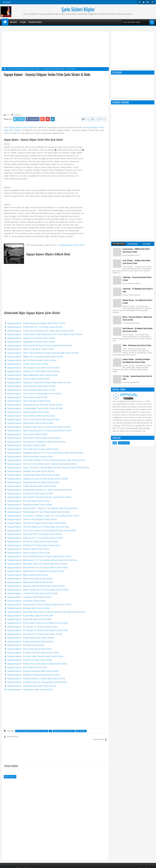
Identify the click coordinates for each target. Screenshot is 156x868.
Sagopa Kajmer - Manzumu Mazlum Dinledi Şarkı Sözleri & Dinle (36, 586)
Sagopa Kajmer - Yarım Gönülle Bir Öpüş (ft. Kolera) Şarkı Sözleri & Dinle (40, 346)
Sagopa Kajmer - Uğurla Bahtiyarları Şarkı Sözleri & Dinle (32, 375)
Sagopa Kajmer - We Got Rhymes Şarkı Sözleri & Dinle (32, 360)
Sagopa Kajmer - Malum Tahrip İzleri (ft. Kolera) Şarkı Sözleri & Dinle (38, 590)
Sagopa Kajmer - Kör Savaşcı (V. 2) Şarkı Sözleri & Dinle (32, 627)
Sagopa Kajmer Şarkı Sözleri (21, 127)
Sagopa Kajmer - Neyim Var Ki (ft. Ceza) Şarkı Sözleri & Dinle (35, 534)
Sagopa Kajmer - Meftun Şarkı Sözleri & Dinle (28, 575)
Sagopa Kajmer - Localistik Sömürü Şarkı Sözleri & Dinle (33, 593)
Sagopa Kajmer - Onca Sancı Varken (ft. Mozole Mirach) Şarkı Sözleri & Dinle (42, 531)
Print (95, 119)
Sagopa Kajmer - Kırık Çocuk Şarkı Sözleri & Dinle (30, 649)
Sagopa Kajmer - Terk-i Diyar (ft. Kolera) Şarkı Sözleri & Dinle (34, 394)
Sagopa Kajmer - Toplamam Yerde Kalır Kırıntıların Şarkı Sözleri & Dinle (39, 383)
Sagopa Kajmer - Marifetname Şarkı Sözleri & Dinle (30, 582)
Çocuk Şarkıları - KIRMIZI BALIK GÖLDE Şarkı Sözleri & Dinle (136, 142)
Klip (115, 334)
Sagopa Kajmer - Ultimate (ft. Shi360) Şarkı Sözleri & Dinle (33, 371)
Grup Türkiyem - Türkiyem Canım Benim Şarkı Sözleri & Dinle (136, 153)
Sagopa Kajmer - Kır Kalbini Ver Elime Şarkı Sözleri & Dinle (33, 653)
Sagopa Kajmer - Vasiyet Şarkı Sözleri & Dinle (28, 364)
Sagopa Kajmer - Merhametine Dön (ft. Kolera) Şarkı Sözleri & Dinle (38, 568)
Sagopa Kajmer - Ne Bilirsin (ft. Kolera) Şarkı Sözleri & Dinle (34, 545)
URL (103, 119)
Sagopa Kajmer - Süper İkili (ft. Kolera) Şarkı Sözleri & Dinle (34, 438)
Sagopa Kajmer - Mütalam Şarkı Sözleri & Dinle (28, 549)
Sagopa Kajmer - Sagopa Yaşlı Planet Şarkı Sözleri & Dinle (33, 475)
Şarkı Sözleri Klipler (78, 9)
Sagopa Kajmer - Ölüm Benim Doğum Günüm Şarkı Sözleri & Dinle (37, 523)
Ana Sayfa (7, 2)
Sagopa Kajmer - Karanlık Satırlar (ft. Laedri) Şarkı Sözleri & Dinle (36, 679)
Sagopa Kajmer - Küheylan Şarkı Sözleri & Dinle (29, 608)
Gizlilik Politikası (35, 22)
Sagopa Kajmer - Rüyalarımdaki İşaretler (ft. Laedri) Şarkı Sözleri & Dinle (40, 490)
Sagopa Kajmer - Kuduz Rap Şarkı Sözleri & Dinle (29, 619)
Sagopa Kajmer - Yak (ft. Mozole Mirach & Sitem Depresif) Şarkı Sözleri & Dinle (43, 353)
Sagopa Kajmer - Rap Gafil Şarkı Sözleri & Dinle (28, 501)
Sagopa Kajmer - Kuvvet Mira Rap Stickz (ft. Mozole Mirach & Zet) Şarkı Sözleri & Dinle (46, 612)
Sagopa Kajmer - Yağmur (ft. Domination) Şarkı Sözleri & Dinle (35, 357)
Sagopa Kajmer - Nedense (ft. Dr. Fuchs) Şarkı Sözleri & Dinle (35, 538)
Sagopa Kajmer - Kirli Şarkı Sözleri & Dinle (26, 645)
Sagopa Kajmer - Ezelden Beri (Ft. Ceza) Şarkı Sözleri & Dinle (35, 327)
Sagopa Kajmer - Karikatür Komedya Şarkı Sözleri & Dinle (33, 671)
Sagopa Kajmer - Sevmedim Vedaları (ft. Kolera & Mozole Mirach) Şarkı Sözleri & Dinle (46, 460)
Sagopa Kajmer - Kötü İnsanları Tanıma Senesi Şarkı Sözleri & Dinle (38, 623)
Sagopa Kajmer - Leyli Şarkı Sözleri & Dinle (27, 601)
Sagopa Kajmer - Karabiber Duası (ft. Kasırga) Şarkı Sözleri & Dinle (37, 682)
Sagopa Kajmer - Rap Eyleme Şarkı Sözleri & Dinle (30, 505)
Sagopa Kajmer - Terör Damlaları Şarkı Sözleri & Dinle (31, 390)
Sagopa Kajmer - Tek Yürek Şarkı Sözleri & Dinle (29, 401)
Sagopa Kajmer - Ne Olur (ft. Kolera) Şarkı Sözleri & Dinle (33, 542)
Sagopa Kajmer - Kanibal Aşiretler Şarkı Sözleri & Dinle (32, 686)
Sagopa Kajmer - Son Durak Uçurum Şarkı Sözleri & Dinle (33, 449)
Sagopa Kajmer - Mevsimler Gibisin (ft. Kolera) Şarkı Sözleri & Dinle (37, 564)
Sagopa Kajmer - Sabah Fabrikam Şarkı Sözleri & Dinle (32, 486)
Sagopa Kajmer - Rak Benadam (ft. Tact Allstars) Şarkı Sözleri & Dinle (38, 512)
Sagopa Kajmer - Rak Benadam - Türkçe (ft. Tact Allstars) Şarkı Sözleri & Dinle (42, 508)
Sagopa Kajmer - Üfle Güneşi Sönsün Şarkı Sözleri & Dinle (33, 368)
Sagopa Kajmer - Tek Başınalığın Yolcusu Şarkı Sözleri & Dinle (35, 408)
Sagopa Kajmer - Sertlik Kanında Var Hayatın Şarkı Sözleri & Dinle (37, 323)
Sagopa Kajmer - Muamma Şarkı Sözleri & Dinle (29, 553)
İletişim (23, 22)
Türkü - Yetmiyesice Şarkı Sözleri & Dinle (137, 237)
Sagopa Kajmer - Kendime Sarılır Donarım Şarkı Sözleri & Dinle (35, 656)
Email (86, 119)
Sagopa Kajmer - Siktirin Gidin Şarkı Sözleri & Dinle (30, 457)
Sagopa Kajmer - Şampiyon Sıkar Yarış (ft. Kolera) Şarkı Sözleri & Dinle (39, 427)
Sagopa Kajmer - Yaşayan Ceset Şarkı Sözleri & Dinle (31, 338)
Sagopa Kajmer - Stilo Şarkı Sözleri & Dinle (27, 445)
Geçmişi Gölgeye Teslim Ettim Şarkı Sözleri (31, 731)
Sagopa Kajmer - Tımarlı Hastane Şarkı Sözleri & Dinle (32, 386)
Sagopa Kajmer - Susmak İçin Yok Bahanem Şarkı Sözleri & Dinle (37, 442)
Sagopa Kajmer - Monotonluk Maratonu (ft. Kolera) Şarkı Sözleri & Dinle (39, 556)
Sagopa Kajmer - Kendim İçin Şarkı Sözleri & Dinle (30, 660)
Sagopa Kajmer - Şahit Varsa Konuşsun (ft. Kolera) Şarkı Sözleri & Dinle (39, 431)
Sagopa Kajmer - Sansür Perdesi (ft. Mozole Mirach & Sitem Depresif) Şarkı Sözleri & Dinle (48, 468)
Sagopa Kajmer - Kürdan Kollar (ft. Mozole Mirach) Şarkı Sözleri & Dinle (39, 605)
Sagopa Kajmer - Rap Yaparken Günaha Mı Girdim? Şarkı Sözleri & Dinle (39, 497)
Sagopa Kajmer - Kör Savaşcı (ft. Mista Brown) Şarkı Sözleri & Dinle (38, 630)
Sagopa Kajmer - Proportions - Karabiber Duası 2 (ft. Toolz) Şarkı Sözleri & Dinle (43, 516)
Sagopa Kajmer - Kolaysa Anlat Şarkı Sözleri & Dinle (31, 642)
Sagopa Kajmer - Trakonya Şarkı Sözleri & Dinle (29, 379)
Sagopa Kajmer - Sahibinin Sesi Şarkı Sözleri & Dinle (31, 471)
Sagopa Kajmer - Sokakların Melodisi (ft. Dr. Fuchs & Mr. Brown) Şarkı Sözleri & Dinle (45, 453)
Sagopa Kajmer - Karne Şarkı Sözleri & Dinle (27, 667)
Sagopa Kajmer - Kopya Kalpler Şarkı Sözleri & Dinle (31, 638)
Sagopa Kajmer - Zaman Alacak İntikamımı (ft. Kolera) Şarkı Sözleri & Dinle (41, 331)
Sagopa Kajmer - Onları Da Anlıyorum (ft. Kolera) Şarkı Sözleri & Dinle (38, 527)
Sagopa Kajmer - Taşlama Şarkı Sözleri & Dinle (28, 412)
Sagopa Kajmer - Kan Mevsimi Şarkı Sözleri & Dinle (30, 690)
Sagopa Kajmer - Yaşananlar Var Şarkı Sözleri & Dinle (31, 342)
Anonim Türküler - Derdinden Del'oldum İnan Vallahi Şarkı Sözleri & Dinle (136, 252)
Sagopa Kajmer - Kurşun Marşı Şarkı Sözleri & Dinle (30, 616)
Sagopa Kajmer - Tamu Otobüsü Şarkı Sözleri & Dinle (31, 416)
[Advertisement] (55, 94)
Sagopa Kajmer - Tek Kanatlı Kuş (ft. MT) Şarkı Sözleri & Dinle (35, 405)
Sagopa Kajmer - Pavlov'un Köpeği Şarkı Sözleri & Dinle (32, 519)
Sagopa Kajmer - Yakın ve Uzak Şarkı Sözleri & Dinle (31, 349)
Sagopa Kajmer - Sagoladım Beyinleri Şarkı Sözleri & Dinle (33, 482)
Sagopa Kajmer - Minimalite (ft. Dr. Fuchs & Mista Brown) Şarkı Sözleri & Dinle (42, 560)
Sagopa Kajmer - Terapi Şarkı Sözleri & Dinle (27, 397)
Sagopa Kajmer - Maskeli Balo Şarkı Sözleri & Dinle (30, 579)
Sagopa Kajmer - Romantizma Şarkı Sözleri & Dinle (30, 494)
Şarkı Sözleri (80, 731)
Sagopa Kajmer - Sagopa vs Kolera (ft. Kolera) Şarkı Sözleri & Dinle (38, 479)
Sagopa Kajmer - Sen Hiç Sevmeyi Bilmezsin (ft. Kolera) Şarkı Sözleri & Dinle (42, 464)
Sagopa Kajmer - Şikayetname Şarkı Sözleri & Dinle (30, 423)
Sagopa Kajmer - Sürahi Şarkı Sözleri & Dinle (27, 434)
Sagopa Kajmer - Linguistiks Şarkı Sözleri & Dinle (29, 597)
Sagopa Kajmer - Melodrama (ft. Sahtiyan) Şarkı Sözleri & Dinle (36, 571)
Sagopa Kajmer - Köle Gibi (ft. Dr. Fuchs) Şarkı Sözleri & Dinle (35, 634)
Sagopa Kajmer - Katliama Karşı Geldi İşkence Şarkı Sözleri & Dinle (37, 664)
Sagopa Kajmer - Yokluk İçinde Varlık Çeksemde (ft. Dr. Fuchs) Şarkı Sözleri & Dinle (45, 334)
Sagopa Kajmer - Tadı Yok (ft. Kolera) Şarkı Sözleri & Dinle (33, 420)
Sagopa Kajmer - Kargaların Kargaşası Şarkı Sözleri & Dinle (34, 675)
